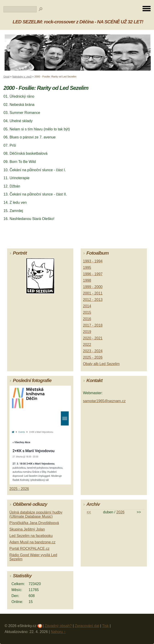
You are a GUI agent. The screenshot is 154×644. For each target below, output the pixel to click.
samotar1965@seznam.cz (104, 401)
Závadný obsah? (58, 626)
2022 (87, 345)
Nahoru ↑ (58, 632)
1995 (87, 268)
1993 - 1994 (93, 261)
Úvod (6, 77)
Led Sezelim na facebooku (31, 536)
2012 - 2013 (93, 300)
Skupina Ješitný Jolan (27, 529)
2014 (87, 306)
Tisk (106, 626)
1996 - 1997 (93, 274)
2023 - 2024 (93, 351)
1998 (87, 280)
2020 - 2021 (93, 338)
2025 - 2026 (93, 357)
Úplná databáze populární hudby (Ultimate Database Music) (36, 514)
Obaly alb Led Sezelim (101, 364)
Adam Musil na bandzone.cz (32, 542)
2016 (87, 319)
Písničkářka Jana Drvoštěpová (34, 523)
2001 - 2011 (93, 293)
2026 (121, 512)
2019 (87, 332)
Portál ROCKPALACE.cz (29, 549)
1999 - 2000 (93, 287)
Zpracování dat (87, 626)
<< (89, 512)
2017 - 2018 (93, 325)
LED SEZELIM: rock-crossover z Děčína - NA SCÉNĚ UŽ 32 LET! (78, 22)
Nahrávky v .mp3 (22, 77)
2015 (87, 312)
